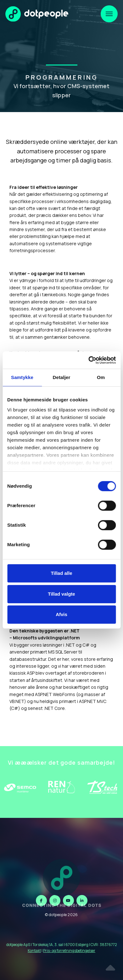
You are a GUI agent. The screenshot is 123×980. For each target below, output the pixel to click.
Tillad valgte (61, 594)
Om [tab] (101, 377)
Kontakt (34, 951)
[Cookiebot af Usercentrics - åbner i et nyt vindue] (88, 360)
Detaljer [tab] (62, 377)
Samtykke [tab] (22, 377)
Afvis (61, 614)
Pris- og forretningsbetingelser (69, 951)
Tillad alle (61, 573)
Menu (107, 10)
